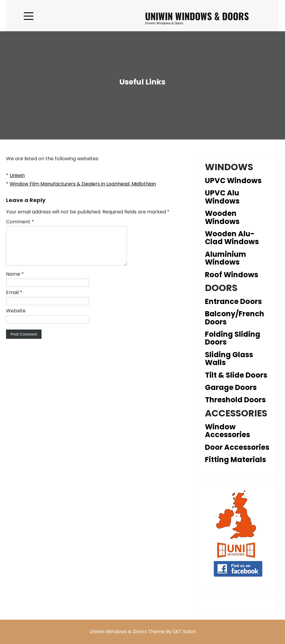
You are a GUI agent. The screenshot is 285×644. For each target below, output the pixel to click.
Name (15, 281)
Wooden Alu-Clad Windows (232, 238)
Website (16, 318)
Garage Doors (231, 387)
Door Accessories (237, 447)
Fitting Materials (235, 460)
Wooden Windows (222, 217)
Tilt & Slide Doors (236, 375)
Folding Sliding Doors (233, 338)
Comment (20, 222)
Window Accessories (228, 431)
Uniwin (17, 175)
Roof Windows (232, 275)
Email (14, 300)
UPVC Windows (233, 181)
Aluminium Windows (226, 258)
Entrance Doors (233, 301)
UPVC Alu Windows (222, 197)
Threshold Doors (235, 400)
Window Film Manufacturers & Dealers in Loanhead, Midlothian (83, 184)
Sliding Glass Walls (229, 359)
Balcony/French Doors (235, 318)
